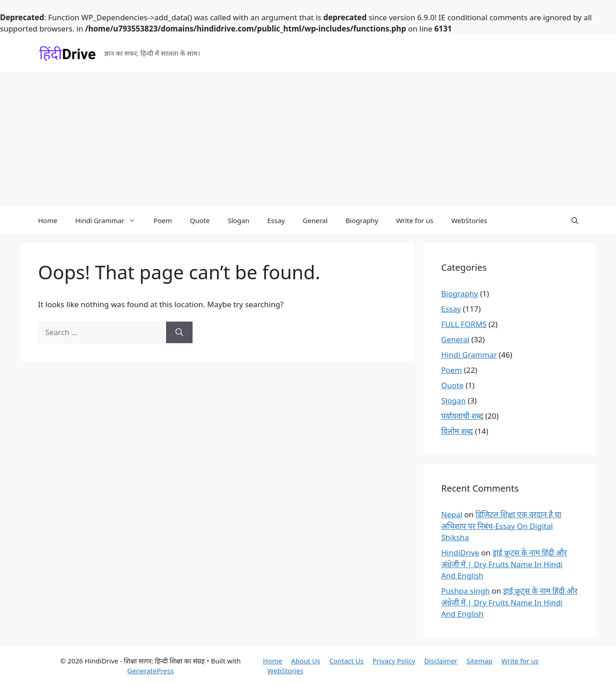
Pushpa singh (466, 591)
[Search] (179, 332)
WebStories (469, 220)
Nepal (452, 514)
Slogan (238, 220)
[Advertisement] (308, 139)
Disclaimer (441, 661)
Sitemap (480, 661)
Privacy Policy (394, 661)
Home (48, 220)
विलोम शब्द (457, 431)
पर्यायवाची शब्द (463, 416)
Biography (362, 220)
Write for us (414, 220)
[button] (575, 220)
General (315, 220)
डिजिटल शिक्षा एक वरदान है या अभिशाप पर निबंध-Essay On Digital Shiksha (501, 526)
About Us (306, 661)
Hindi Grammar (110, 220)
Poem (163, 220)
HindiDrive (460, 553)
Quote (200, 220)
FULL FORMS (464, 324)
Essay (276, 220)
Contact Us (346, 661)
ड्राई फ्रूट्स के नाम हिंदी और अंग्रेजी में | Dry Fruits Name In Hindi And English (504, 564)
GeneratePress (151, 671)
